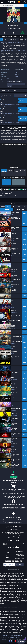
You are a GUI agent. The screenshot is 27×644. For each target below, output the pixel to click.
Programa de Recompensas (19, 551)
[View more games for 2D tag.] (9, 87)
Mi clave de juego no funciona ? (14, 534)
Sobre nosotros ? (14, 530)
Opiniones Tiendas (19, 556)
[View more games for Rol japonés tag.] (19, 82)
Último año (10, 170)
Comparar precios (20, 106)
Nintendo (8, 557)
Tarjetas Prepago (19, 553)
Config (17, 39)
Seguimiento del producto (13, 174)
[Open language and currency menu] (20, 2)
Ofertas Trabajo (14, 637)
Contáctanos (5, 637)
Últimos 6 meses (17, 171)
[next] (26, 23)
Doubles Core (18, 73)
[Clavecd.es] (11, 2)
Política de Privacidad (17, 636)
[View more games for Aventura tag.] (10, 82)
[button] (25, 2)
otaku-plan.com (18, 71)
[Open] (2, 2)
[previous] (1, 23)
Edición (12, 39)
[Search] (25, 6)
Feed (25, 39)
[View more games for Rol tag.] (14, 82)
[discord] (10, 641)
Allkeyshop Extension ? (14, 538)
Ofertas (3, 90)
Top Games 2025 (19, 557)
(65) (18, 190)
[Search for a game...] (13, 6)
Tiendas (5, 545)
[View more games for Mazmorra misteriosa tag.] (19, 84)
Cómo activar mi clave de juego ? (14, 535)
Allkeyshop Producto (19, 558)
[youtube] (16, 641)
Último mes (23, 170)
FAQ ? (13, 536)
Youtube (22, 543)
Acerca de (6, 39)
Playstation (8, 555)
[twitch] (25, 639)
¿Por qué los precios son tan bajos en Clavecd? (13, 532)
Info (2, 39)
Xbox (8, 553)
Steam (16, 76)
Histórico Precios (12, 90)
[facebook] (12, 641)
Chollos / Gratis (19, 554)
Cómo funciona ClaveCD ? (14, 531)
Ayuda (21, 642)
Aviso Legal (6, 636)
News (21, 39)
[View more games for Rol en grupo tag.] (11, 84)
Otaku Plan (17, 75)
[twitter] (14, 641)
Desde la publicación (4, 171)
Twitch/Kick (5, 543)
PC (8, 550)
